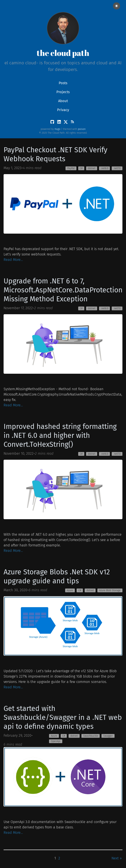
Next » (117, 858)
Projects (63, 92)
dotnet (92, 168)
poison (82, 129)
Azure (70, 590)
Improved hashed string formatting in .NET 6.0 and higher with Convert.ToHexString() (60, 436)
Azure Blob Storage (110, 590)
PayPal (71, 168)
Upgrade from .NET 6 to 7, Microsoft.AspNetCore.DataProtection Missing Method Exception (63, 290)
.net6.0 (105, 168)
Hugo (57, 129)
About (63, 101)
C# (81, 168)
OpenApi (56, 741)
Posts (63, 83)
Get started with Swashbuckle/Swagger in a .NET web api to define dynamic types (63, 718)
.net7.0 (117, 168)
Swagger (108, 736)
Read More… (13, 260)
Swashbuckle (91, 736)
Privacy (63, 110)
